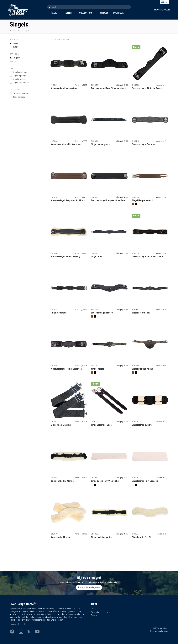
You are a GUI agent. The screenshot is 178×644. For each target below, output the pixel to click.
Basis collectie (19, 97)
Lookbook (118, 13)
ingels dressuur (20, 72)
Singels (16, 58)
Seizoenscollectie (20, 93)
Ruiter (68, 13)
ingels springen (20, 76)
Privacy (94, 615)
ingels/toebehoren (21, 83)
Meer (12, 61)
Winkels (104, 13)
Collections (86, 13)
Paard (54, 13)
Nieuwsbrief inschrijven (88, 587)
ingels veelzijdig (20, 79)
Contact (94, 609)
